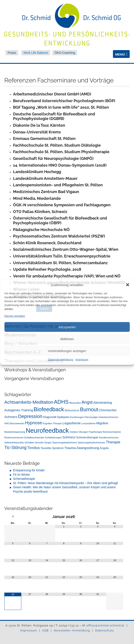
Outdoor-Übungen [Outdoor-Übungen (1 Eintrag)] (79, 432)
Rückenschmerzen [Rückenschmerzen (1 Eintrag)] (14, 438)
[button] (127, 285)
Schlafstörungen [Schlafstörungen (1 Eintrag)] (53, 438)
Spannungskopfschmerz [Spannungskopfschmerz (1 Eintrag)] (65, 442)
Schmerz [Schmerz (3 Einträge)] (69, 437)
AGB (46, 630)
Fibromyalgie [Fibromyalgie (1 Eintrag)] (91, 417)
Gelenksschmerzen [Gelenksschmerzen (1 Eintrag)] (108, 417)
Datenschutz (104, 630)
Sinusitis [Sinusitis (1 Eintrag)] (39, 442)
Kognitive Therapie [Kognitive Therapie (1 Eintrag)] (52, 423)
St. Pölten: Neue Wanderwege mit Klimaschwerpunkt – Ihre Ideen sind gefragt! (66, 483)
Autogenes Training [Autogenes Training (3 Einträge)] (19, 410)
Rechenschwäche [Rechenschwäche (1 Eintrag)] (112, 432)
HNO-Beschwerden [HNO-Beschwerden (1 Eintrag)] (14, 423)
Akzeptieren (67, 327)
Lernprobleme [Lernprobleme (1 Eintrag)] (88, 423)
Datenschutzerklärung (60, 360)
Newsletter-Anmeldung (72, 630)
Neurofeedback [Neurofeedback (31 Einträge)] (47, 430)
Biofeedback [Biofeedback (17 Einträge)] (49, 409)
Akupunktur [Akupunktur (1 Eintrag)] (75, 403)
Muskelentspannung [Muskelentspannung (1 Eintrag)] (15, 432)
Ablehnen (67, 339)
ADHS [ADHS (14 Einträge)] (61, 402)
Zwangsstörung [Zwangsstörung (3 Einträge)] (88, 448)
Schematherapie (24, 479)
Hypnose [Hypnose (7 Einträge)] (34, 423)
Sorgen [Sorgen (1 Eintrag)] (48, 442)
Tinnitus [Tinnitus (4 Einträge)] (33, 448)
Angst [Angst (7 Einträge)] (87, 402)
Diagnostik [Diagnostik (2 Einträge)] (50, 417)
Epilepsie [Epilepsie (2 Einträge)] (63, 417)
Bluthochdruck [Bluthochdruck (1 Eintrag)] (72, 410)
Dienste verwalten (15, 316)
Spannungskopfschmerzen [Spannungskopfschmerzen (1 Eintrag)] (91, 442)
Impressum (82, 360)
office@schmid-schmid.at (105, 625)
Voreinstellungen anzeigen (67, 351)
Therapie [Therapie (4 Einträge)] (113, 442)
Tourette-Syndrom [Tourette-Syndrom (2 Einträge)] (52, 448)
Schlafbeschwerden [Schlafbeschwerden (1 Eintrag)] (34, 438)
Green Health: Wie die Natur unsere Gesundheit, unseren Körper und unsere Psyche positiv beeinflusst (64, 489)
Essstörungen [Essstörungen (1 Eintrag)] (77, 417)
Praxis (12, 53)
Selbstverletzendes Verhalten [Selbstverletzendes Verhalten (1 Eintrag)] (19, 442)
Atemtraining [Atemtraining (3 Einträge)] (103, 402)
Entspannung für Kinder (29, 470)
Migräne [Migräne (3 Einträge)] (102, 423)
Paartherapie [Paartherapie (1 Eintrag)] (95, 432)
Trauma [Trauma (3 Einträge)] (70, 448)
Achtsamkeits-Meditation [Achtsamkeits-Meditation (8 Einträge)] (29, 402)
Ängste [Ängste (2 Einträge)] (104, 448)
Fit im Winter (22, 475)
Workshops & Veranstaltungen (35, 370)
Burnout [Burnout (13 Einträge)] (89, 409)
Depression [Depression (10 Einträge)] (30, 416)
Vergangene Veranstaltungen (34, 379)
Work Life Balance (36, 53)
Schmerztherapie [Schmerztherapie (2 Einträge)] (87, 437)
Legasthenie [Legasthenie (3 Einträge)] (72, 423)
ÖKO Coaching (65, 53)
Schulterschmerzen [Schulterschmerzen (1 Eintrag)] (109, 438)
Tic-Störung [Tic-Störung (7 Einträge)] (15, 447)
